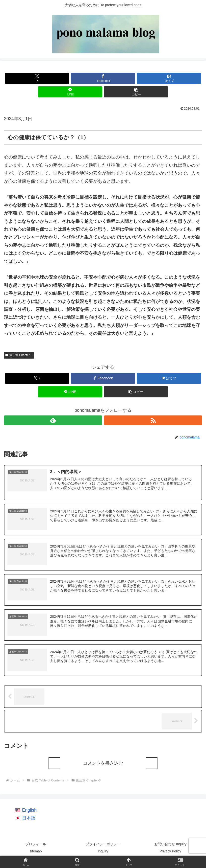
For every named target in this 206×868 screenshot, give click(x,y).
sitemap (36, 852)
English (29, 811)
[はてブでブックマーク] (169, 78)
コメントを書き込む (103, 764)
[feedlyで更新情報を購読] (53, 420)
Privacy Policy (170, 852)
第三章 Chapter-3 (19, 355)
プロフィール (36, 845)
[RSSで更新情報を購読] (153, 420)
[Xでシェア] (37, 78)
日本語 (29, 819)
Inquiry (103, 852)
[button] (136, 92)
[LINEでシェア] (70, 92)
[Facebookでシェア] (103, 78)
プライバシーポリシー (103, 845)
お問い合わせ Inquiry (170, 845)
